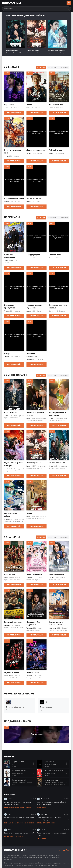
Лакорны (12, 537)
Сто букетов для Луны (46, 823)
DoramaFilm (13, 3)
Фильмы (12, 67)
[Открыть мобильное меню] (69, 3)
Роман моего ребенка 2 (14, 836)
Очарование (42, 839)
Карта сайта (64, 850)
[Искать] (68, 9)
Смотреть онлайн (14, 113)
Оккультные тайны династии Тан (18, 808)
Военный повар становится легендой (19, 823)
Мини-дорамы (16, 375)
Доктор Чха (42, 808)
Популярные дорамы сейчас (26, 16)
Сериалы (12, 218)
